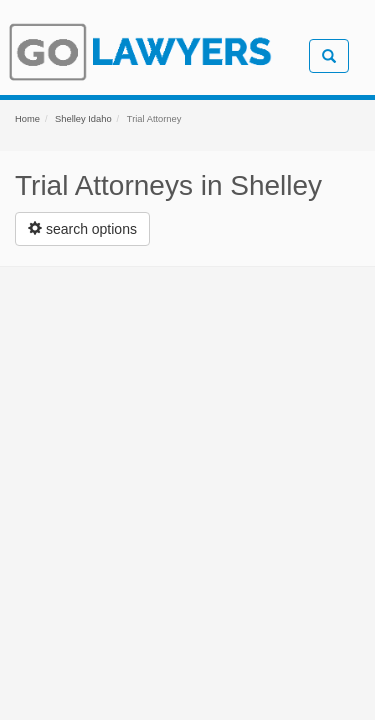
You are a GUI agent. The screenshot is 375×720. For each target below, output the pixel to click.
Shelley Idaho (83, 119)
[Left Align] (82, 229)
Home (27, 119)
